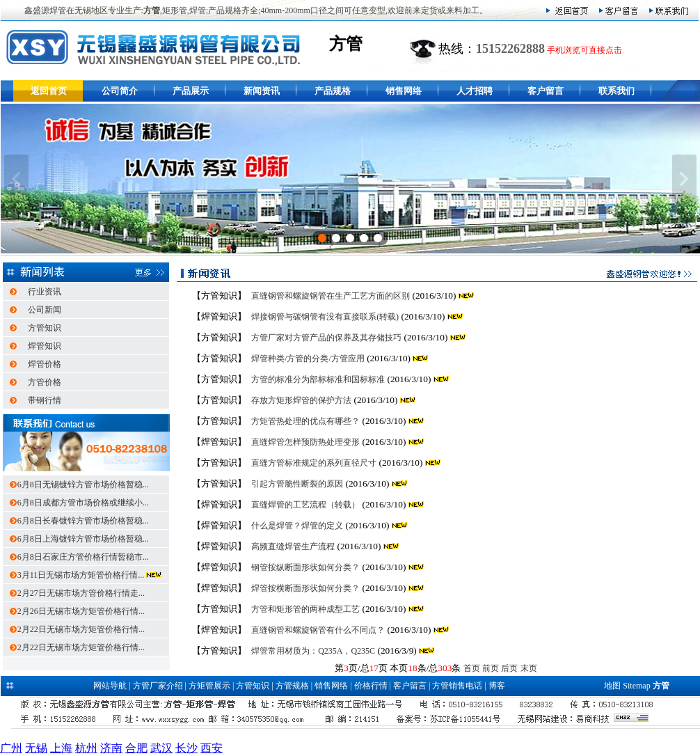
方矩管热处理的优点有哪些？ (305, 421)
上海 (61, 748)
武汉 (161, 748)
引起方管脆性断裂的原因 (297, 484)
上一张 (16, 179)
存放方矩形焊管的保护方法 (301, 400)
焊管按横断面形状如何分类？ (305, 588)
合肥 (136, 748)
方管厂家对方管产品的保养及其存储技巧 (326, 338)
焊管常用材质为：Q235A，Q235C (313, 651)
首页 (472, 668)
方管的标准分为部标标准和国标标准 (318, 379)
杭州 (86, 748)
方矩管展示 (209, 686)
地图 (612, 686)
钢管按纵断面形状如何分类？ (305, 567)
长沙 (186, 748)
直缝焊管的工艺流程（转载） (305, 505)
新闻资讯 (262, 91)
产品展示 (191, 91)
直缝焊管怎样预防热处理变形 (305, 442)
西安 (212, 748)
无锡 (36, 748)
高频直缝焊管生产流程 (293, 546)
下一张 (684, 179)
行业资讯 (45, 292)
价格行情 (371, 686)
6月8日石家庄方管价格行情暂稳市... (83, 557)
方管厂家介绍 (158, 686)
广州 (11, 748)
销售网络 (404, 91)
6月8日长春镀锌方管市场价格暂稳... (83, 521)
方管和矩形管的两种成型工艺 (305, 609)
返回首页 (49, 91)
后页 (509, 668)
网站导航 (110, 686)
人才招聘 (475, 91)
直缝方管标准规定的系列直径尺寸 (314, 463)
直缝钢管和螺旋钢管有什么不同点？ (318, 630)
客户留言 (546, 91)
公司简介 (120, 91)
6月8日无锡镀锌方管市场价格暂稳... (83, 485)
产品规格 (333, 91)
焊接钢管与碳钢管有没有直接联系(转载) (325, 317)
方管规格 (292, 686)
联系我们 (617, 91)
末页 (529, 668)
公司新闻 (45, 310)
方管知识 (45, 328)
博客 (497, 686)
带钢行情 (45, 400)
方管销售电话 (457, 686)
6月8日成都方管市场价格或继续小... (83, 503)
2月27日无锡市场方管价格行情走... (81, 593)
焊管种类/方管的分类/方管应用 (308, 359)
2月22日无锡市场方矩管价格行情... (81, 629)
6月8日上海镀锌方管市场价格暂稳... (83, 539)
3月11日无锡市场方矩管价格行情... (82, 575)
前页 (491, 668)
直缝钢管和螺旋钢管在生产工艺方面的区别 (331, 296)
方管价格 (45, 382)
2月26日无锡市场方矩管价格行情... (81, 611)
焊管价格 (45, 364)
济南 (111, 748)
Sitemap (636, 686)
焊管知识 (45, 346)
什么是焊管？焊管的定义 (297, 526)
